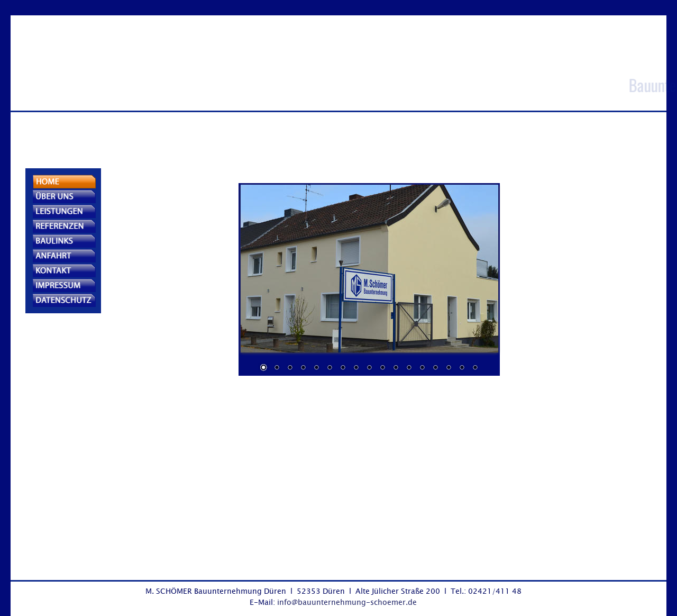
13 (422, 368)
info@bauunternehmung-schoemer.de (347, 602)
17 (475, 368)
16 (462, 368)
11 (396, 368)
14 (435, 368)
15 (449, 368)
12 (409, 368)
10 (382, 368)
